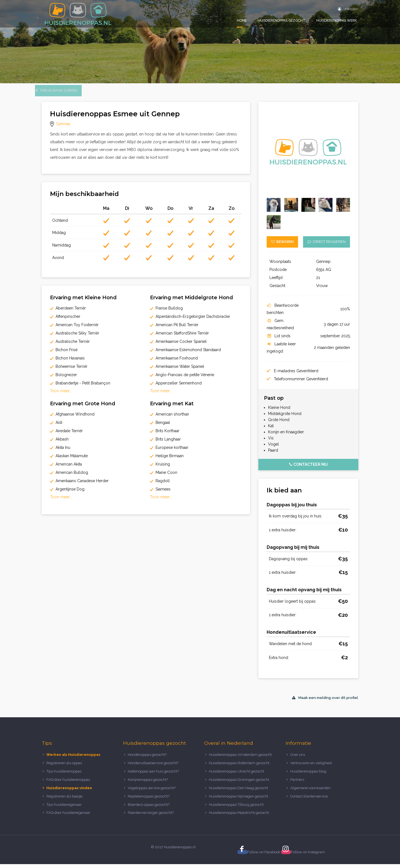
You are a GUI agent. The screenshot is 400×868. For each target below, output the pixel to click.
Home (242, 21)
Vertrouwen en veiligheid (311, 767)
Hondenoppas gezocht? (147, 758)
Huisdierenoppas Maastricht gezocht (239, 817)
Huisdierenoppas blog (308, 775)
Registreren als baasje (64, 800)
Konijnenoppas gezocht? (148, 783)
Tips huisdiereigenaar (64, 808)
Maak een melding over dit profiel (325, 702)
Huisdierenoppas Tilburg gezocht (236, 808)
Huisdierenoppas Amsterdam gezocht (240, 758)
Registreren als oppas (64, 767)
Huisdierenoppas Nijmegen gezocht (238, 800)
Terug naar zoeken (63, 94)
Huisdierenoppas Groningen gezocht (239, 783)
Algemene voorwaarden (310, 792)
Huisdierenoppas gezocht (282, 21)
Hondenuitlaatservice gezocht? (153, 767)
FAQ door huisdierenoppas (69, 783)
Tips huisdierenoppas (64, 775)
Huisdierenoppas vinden (69, 792)
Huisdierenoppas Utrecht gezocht (237, 775)
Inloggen (348, 9)
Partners (297, 783)
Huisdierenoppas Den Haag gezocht (238, 792)
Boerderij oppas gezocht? (149, 808)
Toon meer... (61, 395)
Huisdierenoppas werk (337, 21)
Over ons (298, 758)
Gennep (63, 128)
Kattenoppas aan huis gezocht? (153, 775)
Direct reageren (327, 246)
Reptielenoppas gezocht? (149, 800)
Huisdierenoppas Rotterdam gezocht (239, 767)
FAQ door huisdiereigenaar (68, 817)
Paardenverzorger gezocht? (151, 817)
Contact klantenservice (309, 800)
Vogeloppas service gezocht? (152, 792)
